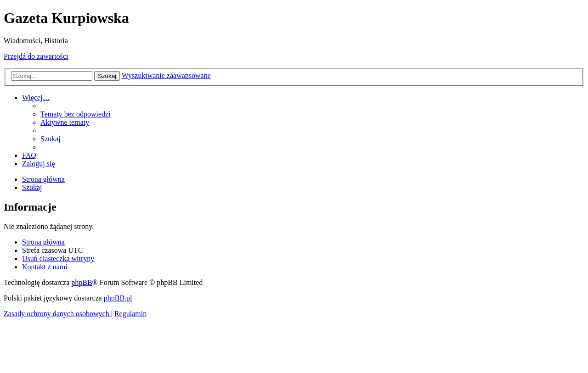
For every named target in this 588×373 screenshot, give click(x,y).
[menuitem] (76, 114)
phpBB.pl (118, 298)
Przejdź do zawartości (36, 56)
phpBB (82, 282)
